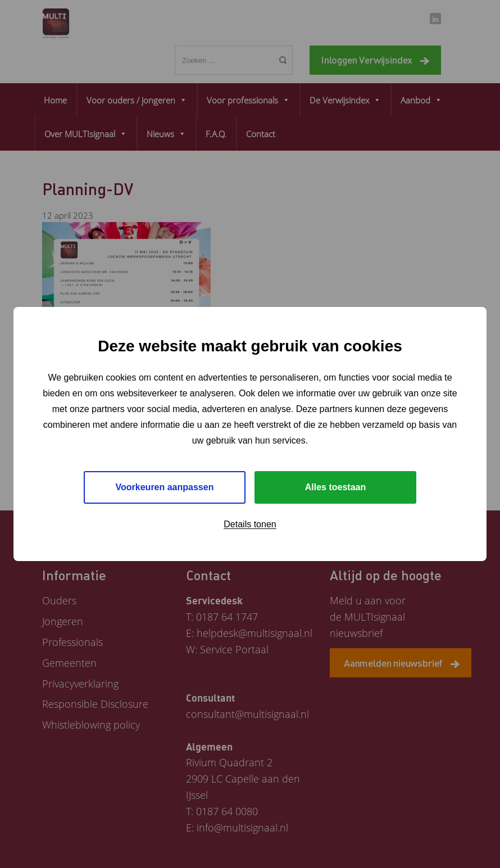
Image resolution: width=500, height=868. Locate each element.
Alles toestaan (335, 487)
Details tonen (250, 524)
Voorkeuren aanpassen (165, 487)
